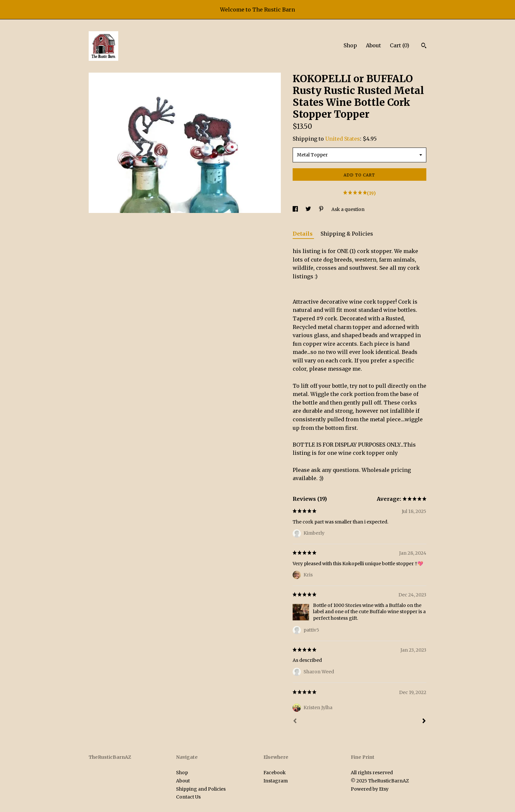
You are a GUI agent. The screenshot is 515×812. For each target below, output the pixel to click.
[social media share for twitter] (309, 209)
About (373, 45)
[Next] (424, 722)
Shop (350, 45)
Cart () (400, 45)
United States (343, 139)
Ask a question (348, 209)
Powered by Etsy (370, 789)
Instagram (276, 781)
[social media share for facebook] (296, 209)
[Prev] (295, 722)
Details (303, 234)
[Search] (424, 46)
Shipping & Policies (347, 234)
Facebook (275, 773)
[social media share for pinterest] (322, 209)
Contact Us (188, 797)
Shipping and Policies (201, 789)
